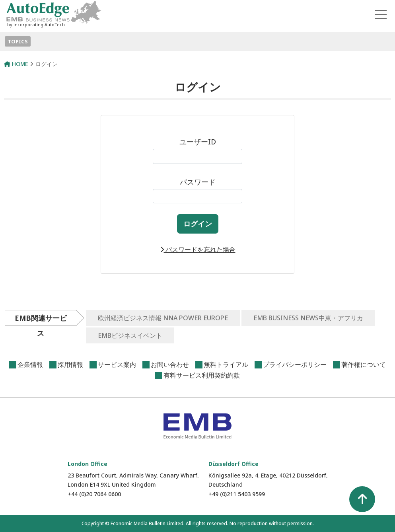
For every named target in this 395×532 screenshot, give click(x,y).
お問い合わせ (170, 364)
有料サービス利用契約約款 (202, 375)
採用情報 (70, 364)
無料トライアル (226, 364)
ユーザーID (197, 150)
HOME (16, 64)
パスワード (197, 190)
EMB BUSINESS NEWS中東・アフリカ (308, 318)
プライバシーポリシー (295, 364)
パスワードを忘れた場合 (198, 249)
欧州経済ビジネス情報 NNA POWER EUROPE (163, 318)
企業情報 (30, 364)
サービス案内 (117, 364)
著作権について (364, 364)
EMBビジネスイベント (130, 335)
